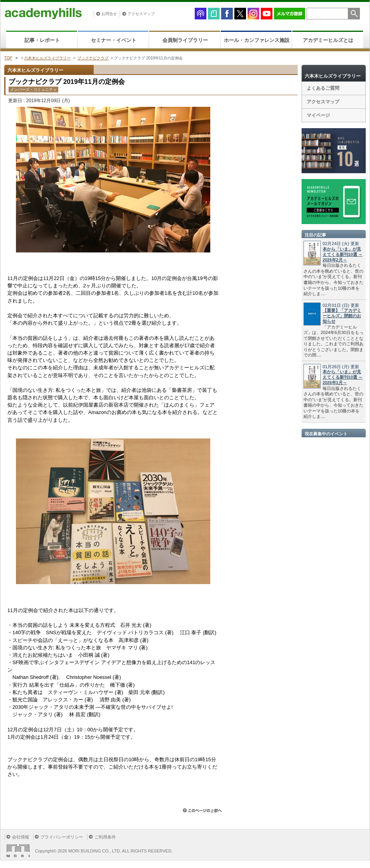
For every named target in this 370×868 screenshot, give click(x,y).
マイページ (318, 115)
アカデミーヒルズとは (328, 40)
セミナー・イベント (114, 40)
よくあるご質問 (323, 88)
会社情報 (21, 837)
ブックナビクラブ (93, 58)
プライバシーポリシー (62, 837)
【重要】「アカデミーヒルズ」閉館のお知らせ (342, 316)
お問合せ (109, 14)
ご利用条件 (105, 837)
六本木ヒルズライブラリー (47, 58)
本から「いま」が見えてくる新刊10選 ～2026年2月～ (343, 254)
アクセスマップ (141, 14)
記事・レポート (42, 40)
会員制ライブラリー (185, 40)
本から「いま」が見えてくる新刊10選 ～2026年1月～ (343, 377)
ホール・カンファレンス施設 (257, 40)
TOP (8, 58)
